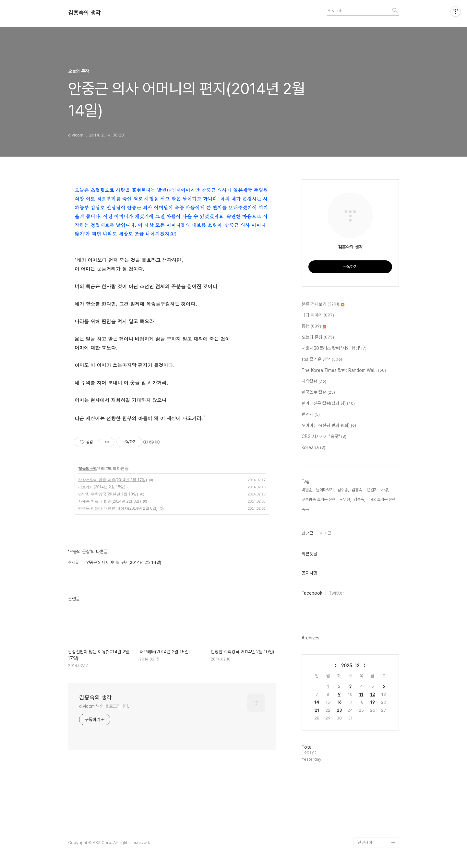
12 (373, 694)
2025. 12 (350, 666)
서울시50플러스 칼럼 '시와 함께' (334, 349)
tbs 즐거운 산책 (322, 360)
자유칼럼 (314, 382)
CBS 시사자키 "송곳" (324, 437)
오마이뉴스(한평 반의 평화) (329, 426)
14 (317, 702)
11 (361, 694)
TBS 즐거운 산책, (382, 499)
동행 (314, 327)
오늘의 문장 (88, 469)
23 (339, 710)
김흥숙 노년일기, (365, 490)
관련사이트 (367, 843)
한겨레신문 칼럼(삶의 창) (328, 404)
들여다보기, (325, 490)
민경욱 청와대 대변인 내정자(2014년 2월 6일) (118, 508)
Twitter (336, 593)
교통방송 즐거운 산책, (319, 499)
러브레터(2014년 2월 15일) (102, 487)
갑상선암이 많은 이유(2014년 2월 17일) (113, 480)
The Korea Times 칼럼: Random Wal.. (344, 371)
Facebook (312, 593)
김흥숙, (359, 499)
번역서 (311, 415)
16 (339, 702)
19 (373, 702)
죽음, (306, 510)
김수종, (343, 490)
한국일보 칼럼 (318, 393)
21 (317, 710)
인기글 (326, 533)
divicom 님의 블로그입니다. (104, 706)
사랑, (385, 490)
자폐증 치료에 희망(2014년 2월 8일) (109, 501)
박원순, (307, 490)
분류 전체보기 (323, 304)
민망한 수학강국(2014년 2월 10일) (108, 494)
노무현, (345, 499)
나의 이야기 (318, 315)
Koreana (313, 448)
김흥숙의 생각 (84, 13)
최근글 (307, 533)
